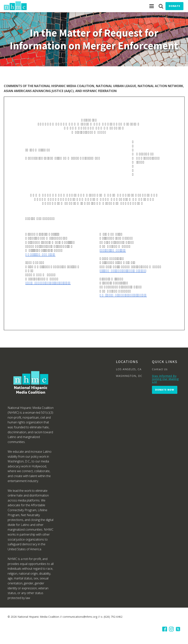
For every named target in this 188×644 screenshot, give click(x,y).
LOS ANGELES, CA (129, 369)
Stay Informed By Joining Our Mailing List (165, 379)
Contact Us (160, 369)
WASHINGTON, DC (129, 376)
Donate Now (165, 390)
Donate (174, 6)
